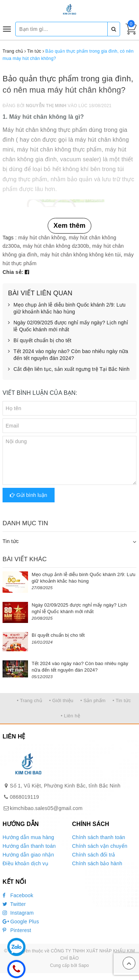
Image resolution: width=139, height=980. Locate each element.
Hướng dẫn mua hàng (28, 837)
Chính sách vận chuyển (100, 846)
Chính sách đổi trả (94, 855)
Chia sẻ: (13, 272)
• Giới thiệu (61, 700)
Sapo (84, 965)
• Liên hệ (70, 716)
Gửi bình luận (29, 495)
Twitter (14, 904)
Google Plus (21, 922)
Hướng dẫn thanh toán (29, 846)
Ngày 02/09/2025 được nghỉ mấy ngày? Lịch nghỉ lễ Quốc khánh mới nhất (68, 326)
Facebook (18, 895)
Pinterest (17, 930)
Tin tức (11, 541)
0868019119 (24, 797)
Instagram (18, 913)
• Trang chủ (29, 700)
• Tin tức (122, 700)
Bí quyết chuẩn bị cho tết (40, 341)
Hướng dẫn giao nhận (28, 855)
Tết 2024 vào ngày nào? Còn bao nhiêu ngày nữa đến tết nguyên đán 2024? (68, 355)
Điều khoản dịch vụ (25, 863)
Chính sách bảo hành (97, 863)
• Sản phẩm (93, 700)
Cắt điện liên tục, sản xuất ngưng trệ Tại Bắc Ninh (69, 369)
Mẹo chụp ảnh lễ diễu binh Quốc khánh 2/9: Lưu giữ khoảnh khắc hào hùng (67, 309)
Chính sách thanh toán (99, 837)
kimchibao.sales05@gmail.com (46, 808)
